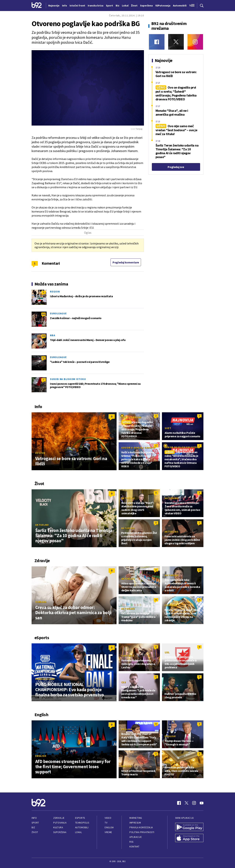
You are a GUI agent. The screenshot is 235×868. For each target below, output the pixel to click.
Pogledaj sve (176, 167)
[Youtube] (202, 803)
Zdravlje (59, 818)
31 (44, 358)
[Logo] (37, 6)
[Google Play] (189, 827)
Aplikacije (136, 837)
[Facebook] (157, 42)
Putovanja (60, 823)
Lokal (79, 832)
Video (108, 818)
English (41, 756)
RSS (131, 842)
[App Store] (189, 838)
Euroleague (58, 313)
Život (35, 832)
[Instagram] (195, 42)
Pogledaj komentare (126, 262)
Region (55, 292)
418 (44, 314)
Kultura (58, 827)
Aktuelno (42, 525)
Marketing (136, 818)
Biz (33, 827)
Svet (168, 428)
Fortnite (128, 656)
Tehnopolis (82, 823)
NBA (53, 335)
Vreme (108, 832)
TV (106, 823)
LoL (167, 652)
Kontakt (134, 847)
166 (44, 336)
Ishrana (41, 602)
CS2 (123, 682)
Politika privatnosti (142, 832)
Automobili (82, 827)
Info (34, 818)
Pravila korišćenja (141, 827)
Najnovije (54, 6)
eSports (80, 818)
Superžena (60, 832)
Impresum (135, 823)
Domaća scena (45, 679)
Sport (35, 823)
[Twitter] (176, 42)
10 (199, 570)
